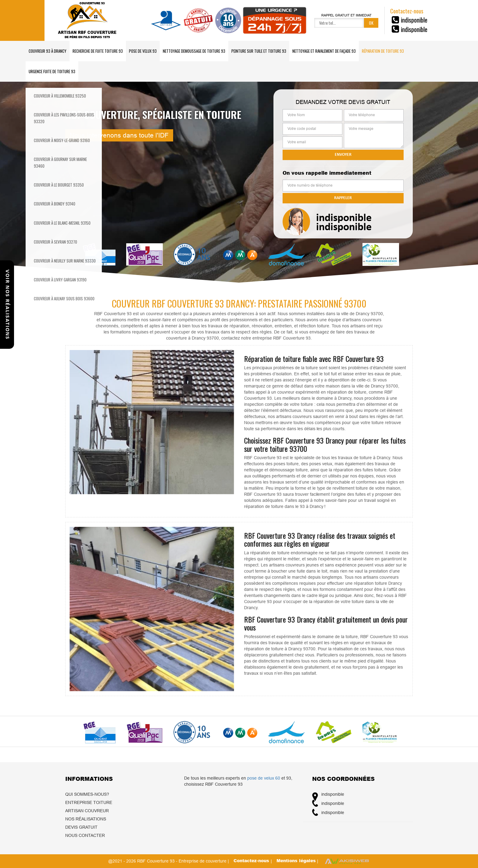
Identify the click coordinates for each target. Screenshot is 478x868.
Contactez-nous (252, 861)
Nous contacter (85, 835)
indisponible (414, 20)
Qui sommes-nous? (87, 794)
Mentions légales (296, 861)
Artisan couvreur (87, 811)
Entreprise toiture (89, 802)
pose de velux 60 (264, 778)
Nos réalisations (86, 819)
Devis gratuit (81, 827)
